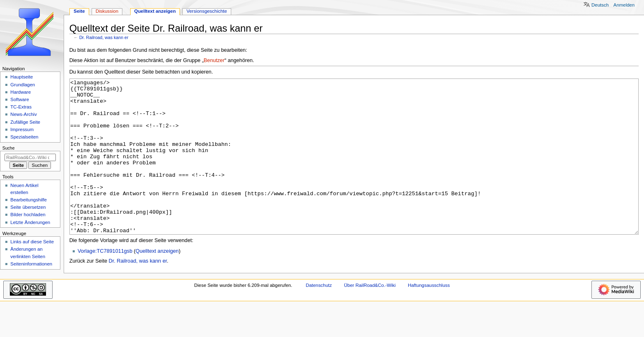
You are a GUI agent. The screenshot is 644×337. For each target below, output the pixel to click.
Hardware (21, 92)
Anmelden (624, 5)
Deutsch (600, 5)
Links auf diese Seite (32, 242)
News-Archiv (23, 114)
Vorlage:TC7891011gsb (105, 282)
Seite (79, 11)
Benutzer (214, 60)
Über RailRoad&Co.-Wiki (370, 316)
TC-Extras (21, 107)
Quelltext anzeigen (157, 282)
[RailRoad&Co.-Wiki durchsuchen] (30, 157)
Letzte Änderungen (30, 222)
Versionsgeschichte (207, 11)
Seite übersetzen (28, 207)
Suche (9, 148)
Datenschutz (319, 316)
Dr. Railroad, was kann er (104, 37)
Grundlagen (23, 85)
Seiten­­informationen (31, 264)
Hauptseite (22, 77)
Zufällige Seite (25, 122)
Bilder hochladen (28, 215)
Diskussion (107, 11)
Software (20, 99)
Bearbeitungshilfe (29, 200)
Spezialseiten (24, 137)
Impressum (22, 129)
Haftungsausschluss (429, 316)
